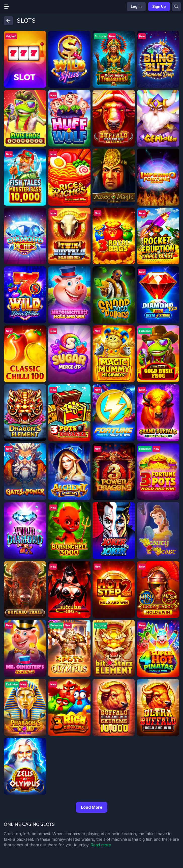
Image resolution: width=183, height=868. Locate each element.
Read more (101, 845)
